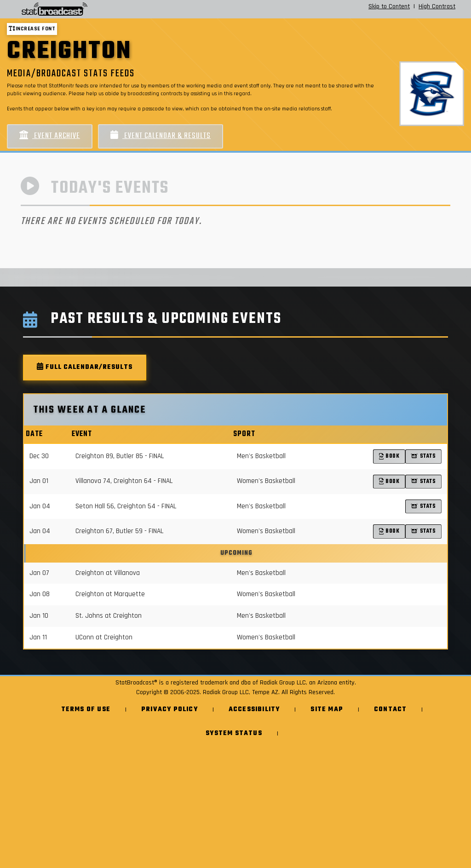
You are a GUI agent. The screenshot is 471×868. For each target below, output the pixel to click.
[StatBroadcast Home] (83, 9)
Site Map (327, 710)
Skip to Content (389, 6)
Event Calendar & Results (161, 136)
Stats (423, 456)
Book (389, 456)
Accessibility (254, 710)
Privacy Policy (169, 710)
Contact (390, 710)
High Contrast (437, 6)
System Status (234, 733)
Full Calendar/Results (85, 367)
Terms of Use (86, 710)
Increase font (32, 29)
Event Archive (50, 136)
